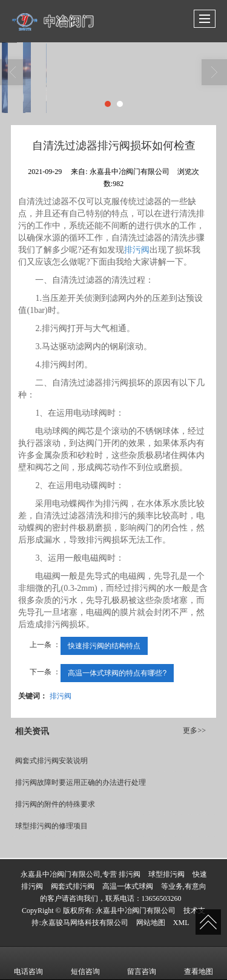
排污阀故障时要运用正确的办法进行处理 (81, 782)
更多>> (194, 730)
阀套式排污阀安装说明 (51, 761)
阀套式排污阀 (73, 886)
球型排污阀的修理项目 (51, 826)
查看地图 (199, 963)
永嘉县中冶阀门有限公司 (136, 911)
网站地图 (151, 923)
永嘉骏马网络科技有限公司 (85, 923)
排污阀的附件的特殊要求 (55, 804)
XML (181, 923)
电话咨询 (28, 963)
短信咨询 (85, 963)
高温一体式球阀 (128, 886)
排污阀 (137, 250)
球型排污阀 (166, 874)
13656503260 (162, 898)
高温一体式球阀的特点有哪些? (117, 673)
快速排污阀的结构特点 (104, 646)
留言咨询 (142, 963)
